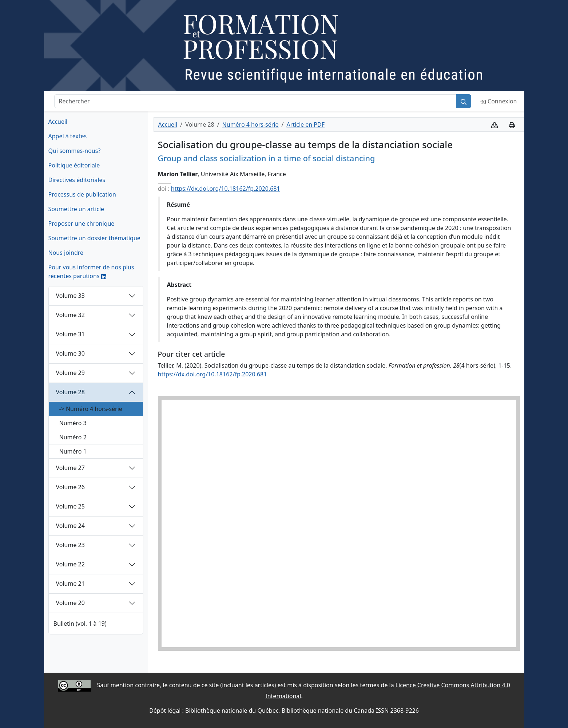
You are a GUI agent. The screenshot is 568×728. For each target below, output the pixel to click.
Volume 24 (70, 526)
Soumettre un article (76, 209)
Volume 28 (70, 392)
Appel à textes (68, 136)
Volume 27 (70, 468)
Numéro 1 (73, 451)
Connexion (498, 101)
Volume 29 (70, 373)
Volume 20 (70, 603)
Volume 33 (70, 296)
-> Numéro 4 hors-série (91, 409)
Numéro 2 (73, 437)
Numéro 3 (73, 423)
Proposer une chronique (82, 223)
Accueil (58, 122)
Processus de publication (82, 194)
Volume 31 (70, 334)
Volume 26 (70, 487)
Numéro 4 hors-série (251, 124)
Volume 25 (70, 506)
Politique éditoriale (74, 165)
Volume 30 (70, 353)
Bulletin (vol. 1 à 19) (80, 624)
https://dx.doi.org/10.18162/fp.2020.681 (226, 189)
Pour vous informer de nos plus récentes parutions (91, 272)
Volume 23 (70, 545)
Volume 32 (70, 315)
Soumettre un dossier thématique (94, 238)
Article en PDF (305, 124)
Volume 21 (70, 583)
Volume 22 (70, 564)
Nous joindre (66, 253)
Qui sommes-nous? (75, 151)
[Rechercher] (255, 101)
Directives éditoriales (77, 180)
